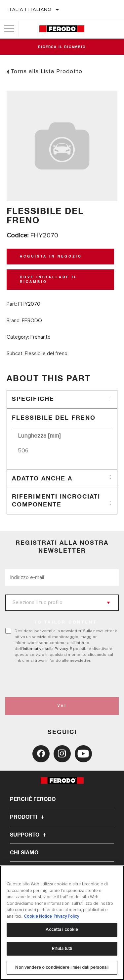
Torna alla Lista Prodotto (46, 71)
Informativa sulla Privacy (45, 649)
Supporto (29, 835)
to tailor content (65, 623)
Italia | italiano (30, 9)
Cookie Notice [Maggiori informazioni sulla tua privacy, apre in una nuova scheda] (38, 916)
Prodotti (28, 817)
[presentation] (61, 680)
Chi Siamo (24, 853)
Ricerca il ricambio (62, 47)
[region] (62, 923)
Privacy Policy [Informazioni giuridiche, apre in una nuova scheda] (66, 916)
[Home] (62, 29)
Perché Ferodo (33, 799)
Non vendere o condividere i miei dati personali (62, 967)
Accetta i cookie (62, 930)
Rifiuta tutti (62, 949)
